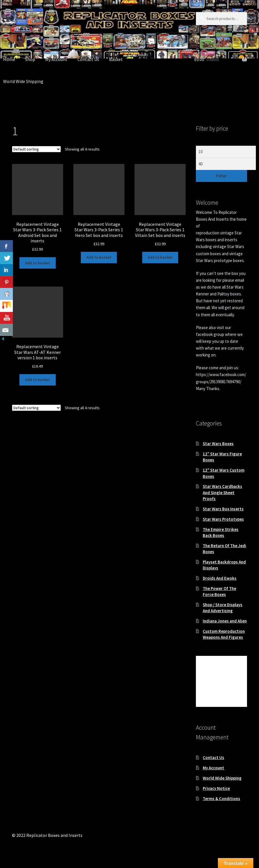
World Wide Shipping (222, 778)
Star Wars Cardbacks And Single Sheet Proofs (222, 492)
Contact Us (88, 59)
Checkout (138, 54)
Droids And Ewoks (220, 578)
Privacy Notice (216, 788)
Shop (30, 59)
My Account (56, 59)
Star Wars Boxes (218, 444)
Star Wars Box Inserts (223, 509)
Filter (221, 176)
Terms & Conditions (221, 799)
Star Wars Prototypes (223, 519)
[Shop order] (36, 149)
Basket (116, 59)
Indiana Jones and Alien (225, 621)
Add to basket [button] (38, 263)
